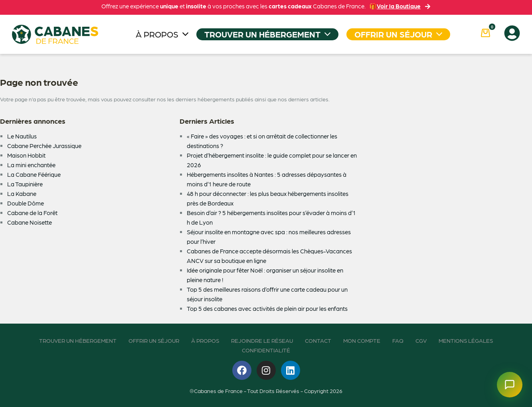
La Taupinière (25, 184)
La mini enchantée (31, 165)
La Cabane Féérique (34, 174)
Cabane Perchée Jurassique (44, 146)
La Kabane (22, 194)
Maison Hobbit (26, 155)
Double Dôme (26, 203)
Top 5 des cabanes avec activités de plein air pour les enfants (267, 308)
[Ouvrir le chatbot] (510, 385)
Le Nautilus (22, 136)
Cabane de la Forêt (32, 213)
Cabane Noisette (30, 222)
